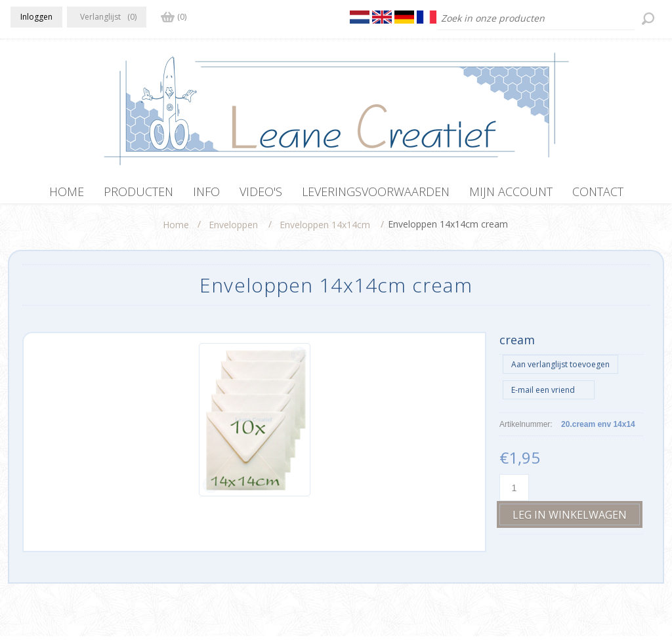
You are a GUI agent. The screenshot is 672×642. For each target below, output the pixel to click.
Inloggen (36, 17)
